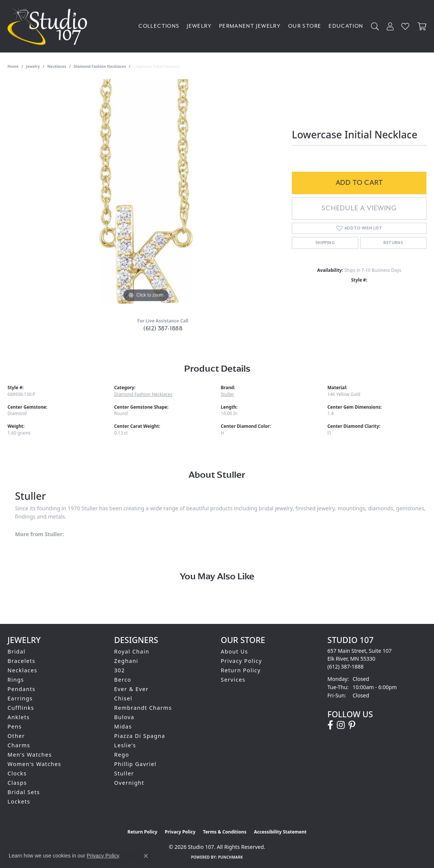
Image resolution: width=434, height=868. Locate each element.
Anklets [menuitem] (19, 717)
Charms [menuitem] (19, 745)
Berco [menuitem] (123, 680)
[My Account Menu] (390, 26)
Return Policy (241, 670)
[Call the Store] (346, 666)
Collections (159, 26)
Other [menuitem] (16, 736)
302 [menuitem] (119, 670)
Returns (393, 243)
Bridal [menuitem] (17, 651)
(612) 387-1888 (163, 328)
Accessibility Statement (280, 832)
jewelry (33, 66)
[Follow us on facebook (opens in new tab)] (330, 725)
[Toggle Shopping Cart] (422, 26)
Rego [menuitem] (122, 755)
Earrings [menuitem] (20, 698)
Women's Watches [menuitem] (34, 764)
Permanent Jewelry (250, 26)
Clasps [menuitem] (17, 783)
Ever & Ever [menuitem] (131, 689)
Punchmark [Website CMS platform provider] (231, 857)
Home (13, 66)
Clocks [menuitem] (17, 773)
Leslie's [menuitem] (125, 745)
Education (346, 26)
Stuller (228, 394)
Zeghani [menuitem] (126, 661)
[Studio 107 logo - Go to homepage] (49, 26)
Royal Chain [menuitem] (132, 651)
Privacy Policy (242, 661)
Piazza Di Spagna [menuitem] (140, 736)
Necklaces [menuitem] (23, 670)
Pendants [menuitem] (22, 689)
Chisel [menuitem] (123, 698)
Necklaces (57, 66)
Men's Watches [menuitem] (30, 755)
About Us (235, 651)
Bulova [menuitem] (124, 717)
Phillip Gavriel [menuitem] (135, 764)
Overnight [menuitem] (129, 783)
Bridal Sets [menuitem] (24, 792)
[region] (146, 192)
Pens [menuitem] (15, 726)
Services (233, 680)
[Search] (375, 26)
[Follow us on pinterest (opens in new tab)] (352, 725)
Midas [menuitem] (123, 726)
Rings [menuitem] (16, 680)
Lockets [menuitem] (19, 801)
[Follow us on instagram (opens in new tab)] (341, 725)
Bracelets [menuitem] (21, 661)
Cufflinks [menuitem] (21, 708)
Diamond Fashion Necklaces (100, 66)
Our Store (305, 26)
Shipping (325, 243)
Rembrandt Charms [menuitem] (143, 708)
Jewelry (199, 26)
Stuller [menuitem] (124, 773)
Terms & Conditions (225, 832)
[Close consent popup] (146, 856)
